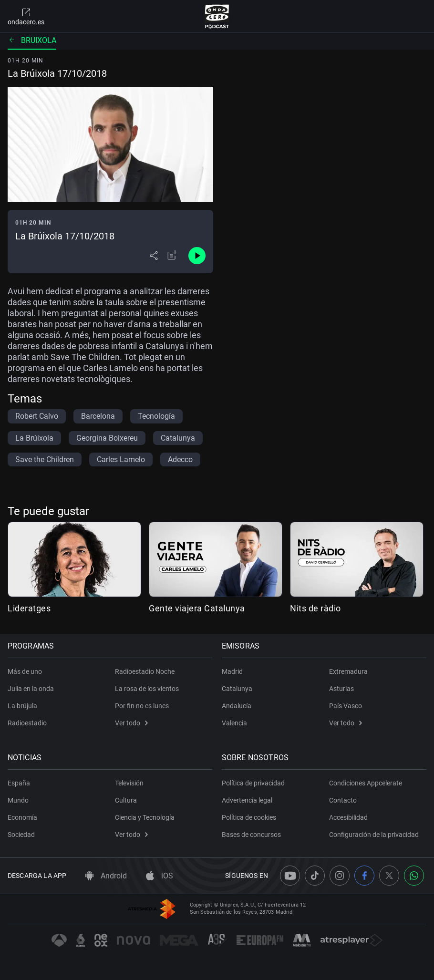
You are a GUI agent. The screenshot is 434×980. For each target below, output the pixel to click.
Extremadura (348, 671)
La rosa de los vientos (147, 689)
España (19, 783)
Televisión (129, 783)
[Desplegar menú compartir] (154, 256)
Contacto (343, 800)
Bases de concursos (251, 835)
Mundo (18, 800)
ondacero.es (26, 16)
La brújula (22, 706)
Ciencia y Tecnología (145, 817)
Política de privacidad (253, 783)
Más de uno (25, 671)
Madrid (232, 671)
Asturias (341, 689)
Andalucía (237, 706)
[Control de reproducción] (197, 256)
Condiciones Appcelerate (366, 783)
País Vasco (346, 706)
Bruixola (32, 40)
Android (106, 876)
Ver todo (131, 723)
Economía (22, 817)
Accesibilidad (348, 817)
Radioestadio (27, 723)
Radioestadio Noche (145, 671)
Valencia (234, 723)
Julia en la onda (31, 689)
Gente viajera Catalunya (197, 608)
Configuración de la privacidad (374, 835)
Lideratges (29, 608)
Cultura (126, 800)
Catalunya (237, 689)
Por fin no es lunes (142, 706)
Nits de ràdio (315, 608)
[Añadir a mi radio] (172, 256)
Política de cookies (249, 817)
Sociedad (21, 835)
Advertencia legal (247, 800)
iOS (160, 876)
